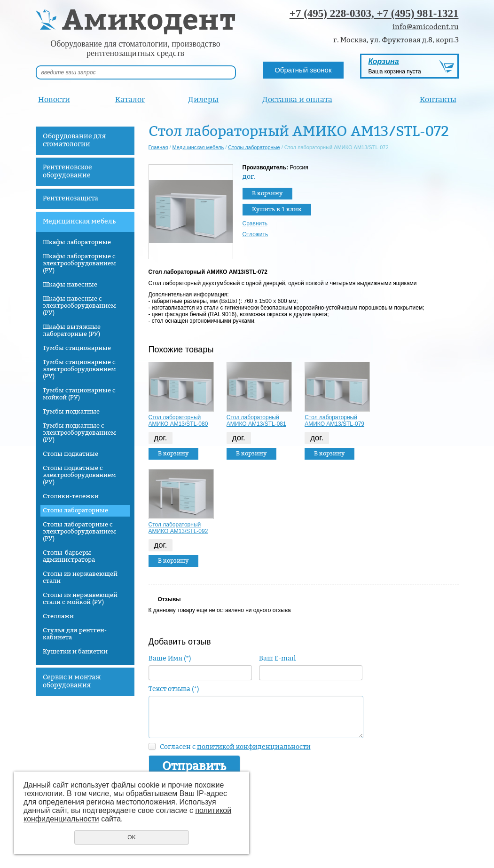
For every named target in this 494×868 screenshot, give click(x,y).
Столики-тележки (71, 496)
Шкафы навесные (70, 285)
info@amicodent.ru (426, 27)
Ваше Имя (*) (170, 658)
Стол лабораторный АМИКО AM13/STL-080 (178, 421)
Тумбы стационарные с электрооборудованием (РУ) (79, 369)
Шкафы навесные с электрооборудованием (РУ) (79, 306)
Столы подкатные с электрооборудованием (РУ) (79, 475)
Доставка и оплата (297, 100)
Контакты (438, 100)
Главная (158, 147)
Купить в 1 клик (277, 209)
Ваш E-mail (277, 658)
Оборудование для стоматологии (74, 140)
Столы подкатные (71, 454)
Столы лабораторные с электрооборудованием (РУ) (79, 532)
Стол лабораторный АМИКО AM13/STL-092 (178, 528)
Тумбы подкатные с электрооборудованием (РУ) (79, 433)
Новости (54, 100)
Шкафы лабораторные (77, 242)
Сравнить (255, 223)
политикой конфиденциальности (254, 747)
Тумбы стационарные (77, 348)
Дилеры (203, 100)
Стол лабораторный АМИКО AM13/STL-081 (256, 421)
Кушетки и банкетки (75, 652)
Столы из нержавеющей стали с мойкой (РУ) (80, 599)
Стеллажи (58, 616)
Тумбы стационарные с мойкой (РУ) (79, 394)
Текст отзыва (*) (174, 689)
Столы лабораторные (75, 510)
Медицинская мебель (79, 221)
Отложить (255, 234)
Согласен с (235, 747)
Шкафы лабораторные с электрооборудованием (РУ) (79, 263)
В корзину (267, 193)
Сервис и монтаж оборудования (72, 681)
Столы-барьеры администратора (69, 556)
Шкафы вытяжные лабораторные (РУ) (72, 330)
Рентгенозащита (71, 198)
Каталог (130, 100)
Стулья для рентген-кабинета (75, 634)
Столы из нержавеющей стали (80, 577)
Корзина (384, 61)
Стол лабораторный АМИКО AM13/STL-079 (334, 421)
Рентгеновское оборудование (67, 171)
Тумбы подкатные (71, 412)
